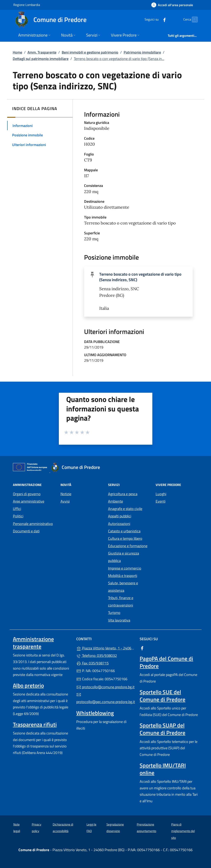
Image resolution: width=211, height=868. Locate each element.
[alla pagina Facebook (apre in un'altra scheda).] (156, 19)
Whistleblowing (95, 713)
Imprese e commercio (125, 568)
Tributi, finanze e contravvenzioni (121, 601)
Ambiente (116, 501)
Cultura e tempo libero (125, 538)
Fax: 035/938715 (92, 663)
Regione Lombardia (27, 5)
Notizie (66, 494)
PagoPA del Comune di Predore (166, 662)
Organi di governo (27, 494)
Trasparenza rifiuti (35, 724)
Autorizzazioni (119, 524)
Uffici (17, 509)
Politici (18, 516)
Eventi (161, 501)
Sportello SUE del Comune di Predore (163, 696)
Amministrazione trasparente (33, 643)
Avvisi (65, 501)
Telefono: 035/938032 (97, 656)
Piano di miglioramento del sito (183, 831)
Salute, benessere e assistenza (123, 587)
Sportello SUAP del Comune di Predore (163, 729)
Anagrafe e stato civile (125, 509)
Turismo (114, 613)
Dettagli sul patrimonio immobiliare (41, 59)
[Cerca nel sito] (193, 20)
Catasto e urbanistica (124, 531)
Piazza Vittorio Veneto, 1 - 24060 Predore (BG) (105, 648)
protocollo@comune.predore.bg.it (105, 687)
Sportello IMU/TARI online (163, 769)
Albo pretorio (28, 685)
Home (17, 52)
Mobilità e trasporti (123, 576)
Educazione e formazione (128, 546)
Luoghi (161, 494)
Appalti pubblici (120, 516)
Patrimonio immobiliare (142, 52)
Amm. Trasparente (42, 52)
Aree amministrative (29, 501)
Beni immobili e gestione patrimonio (90, 52)
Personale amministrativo (33, 524)
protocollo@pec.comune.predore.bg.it (105, 698)
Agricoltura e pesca (123, 494)
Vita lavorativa (119, 620)
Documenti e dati (26, 531)
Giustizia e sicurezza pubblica (124, 557)
